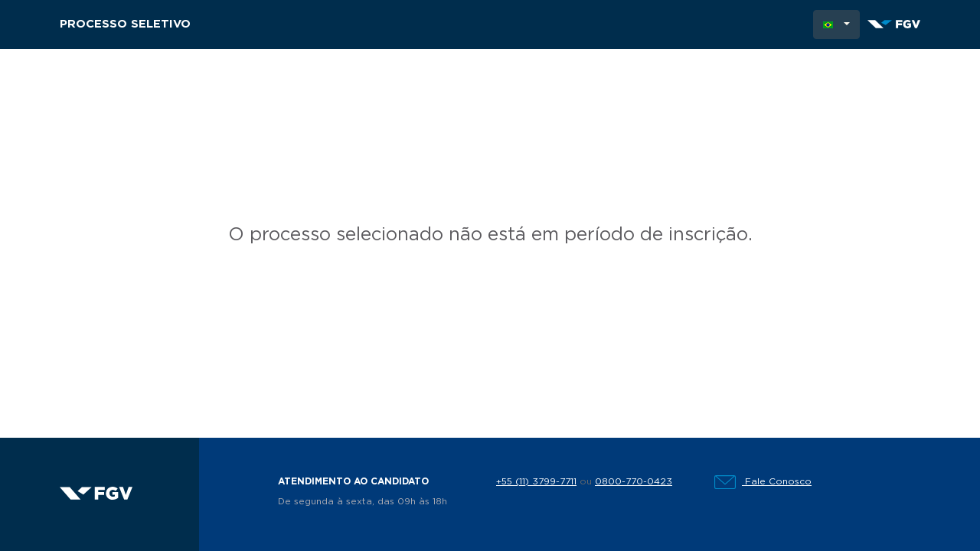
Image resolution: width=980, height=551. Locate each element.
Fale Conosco (763, 481)
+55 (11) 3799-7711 (536, 481)
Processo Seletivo (125, 24)
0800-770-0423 (634, 481)
